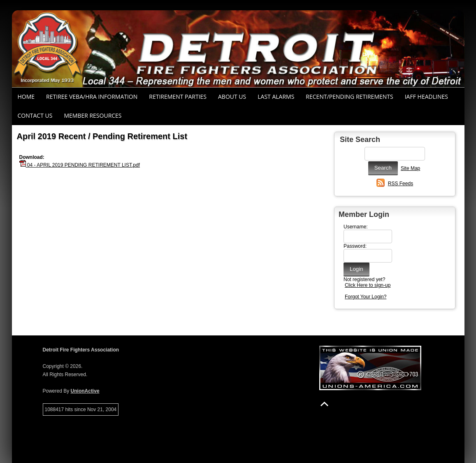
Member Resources (93, 115)
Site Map (410, 168)
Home (26, 97)
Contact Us (35, 115)
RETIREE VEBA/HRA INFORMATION (92, 97)
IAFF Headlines (426, 97)
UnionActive (85, 391)
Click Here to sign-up (368, 285)
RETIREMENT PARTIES (178, 97)
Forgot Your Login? (366, 297)
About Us (232, 97)
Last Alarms (276, 97)
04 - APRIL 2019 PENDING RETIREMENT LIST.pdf (80, 165)
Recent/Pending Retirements (349, 97)
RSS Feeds (401, 184)
